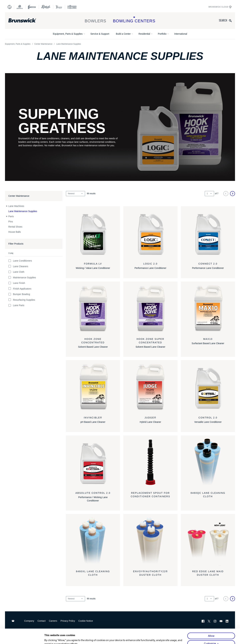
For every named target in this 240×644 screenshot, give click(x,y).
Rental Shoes (15, 227)
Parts (11, 216)
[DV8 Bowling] (9, 7)
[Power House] (72, 7)
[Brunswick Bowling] (27, 20)
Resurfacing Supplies (22, 300)
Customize (210, 629)
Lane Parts (16, 305)
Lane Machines (16, 206)
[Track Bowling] (59, 7)
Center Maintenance (43, 44)
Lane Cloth (16, 272)
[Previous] (226, 194)
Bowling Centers (134, 20)
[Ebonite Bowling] (20, 7)
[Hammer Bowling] (32, 7)
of (217, 194)
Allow (211, 621)
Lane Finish (17, 283)
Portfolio (162, 34)
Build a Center (123, 34)
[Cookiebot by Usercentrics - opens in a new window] (23, 638)
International (181, 34)
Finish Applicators (20, 289)
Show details (52, 638)
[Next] (232, 194)
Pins (11, 222)
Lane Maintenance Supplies (23, 211)
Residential (144, 34)
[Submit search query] (230, 21)
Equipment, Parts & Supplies (68, 34)
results (91, 194)
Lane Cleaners (18, 266)
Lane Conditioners (20, 261)
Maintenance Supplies (22, 277)
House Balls (15, 232)
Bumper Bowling (19, 294)
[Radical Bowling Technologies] (46, 7)
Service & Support (100, 34)
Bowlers (95, 20)
